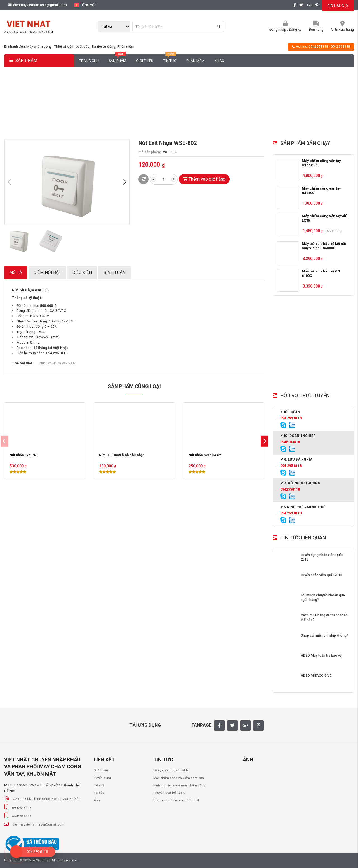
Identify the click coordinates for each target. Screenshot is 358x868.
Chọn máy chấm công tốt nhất (176, 800)
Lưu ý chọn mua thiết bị (171, 770)
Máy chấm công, (40, 46)
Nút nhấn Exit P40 (23, 455)
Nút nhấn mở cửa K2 (205, 455)
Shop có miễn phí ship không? (324, 635)
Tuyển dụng (102, 778)
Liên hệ (99, 785)
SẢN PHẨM (23, 61)
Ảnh (97, 800)
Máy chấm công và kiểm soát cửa (179, 778)
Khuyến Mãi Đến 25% (169, 793)
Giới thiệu (145, 61)
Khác (219, 61)
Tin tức (170, 59)
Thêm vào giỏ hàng (204, 179)
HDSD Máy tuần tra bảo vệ (321, 655)
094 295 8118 (291, 466)
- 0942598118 (340, 46)
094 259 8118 (291, 418)
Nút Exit (178, 105)
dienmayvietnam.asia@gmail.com (37, 5)
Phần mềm (126, 46)
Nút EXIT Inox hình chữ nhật (121, 455)
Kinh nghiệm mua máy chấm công (179, 785)
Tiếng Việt (86, 5)
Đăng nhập (278, 29)
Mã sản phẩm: (150, 152)
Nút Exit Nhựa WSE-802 (57, 363)
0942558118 (318, 46)
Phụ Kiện (157, 105)
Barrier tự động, (104, 46)
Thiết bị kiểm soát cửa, (73, 46)
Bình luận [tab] (115, 272)
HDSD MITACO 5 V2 (316, 675)
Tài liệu (99, 793)
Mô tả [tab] (16, 272)
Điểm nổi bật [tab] (47, 272)
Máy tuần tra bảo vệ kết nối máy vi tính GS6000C (324, 246)
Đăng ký (295, 29)
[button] (125, 182)
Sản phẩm (117, 59)
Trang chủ (89, 61)
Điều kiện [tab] (82, 272)
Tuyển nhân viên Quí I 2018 (322, 575)
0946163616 (290, 442)
